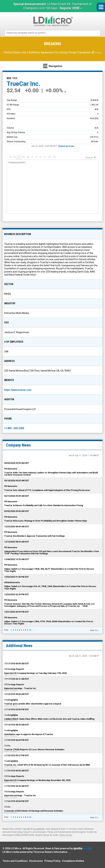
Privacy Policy (52, 861)
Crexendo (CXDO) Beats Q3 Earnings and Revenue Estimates (34, 811)
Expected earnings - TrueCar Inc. (20, 688)
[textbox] (54, 33)
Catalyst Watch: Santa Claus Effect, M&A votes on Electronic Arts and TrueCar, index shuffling (49, 719)
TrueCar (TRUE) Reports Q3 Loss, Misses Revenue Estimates (34, 750)
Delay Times (23, 832)
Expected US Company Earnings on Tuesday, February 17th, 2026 (35, 673)
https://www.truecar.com (18, 390)
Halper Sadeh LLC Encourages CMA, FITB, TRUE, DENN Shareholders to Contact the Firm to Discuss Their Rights (49, 623)
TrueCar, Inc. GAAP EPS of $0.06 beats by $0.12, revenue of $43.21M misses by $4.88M (47, 765)
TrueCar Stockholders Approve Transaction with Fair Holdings (35, 536)
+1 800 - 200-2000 (14, 428)
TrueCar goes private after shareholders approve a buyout (33, 704)
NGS (9, 78)
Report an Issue (66, 146)
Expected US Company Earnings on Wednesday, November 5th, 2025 (37, 780)
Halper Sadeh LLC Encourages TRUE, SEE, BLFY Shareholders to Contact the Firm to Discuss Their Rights (49, 570)
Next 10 (93, 630)
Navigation (53, 66)
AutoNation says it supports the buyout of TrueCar (29, 734)
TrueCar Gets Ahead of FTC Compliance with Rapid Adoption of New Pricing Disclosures (47, 490)
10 (30, 630)
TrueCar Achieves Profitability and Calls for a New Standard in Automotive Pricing (44, 505)
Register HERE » (71, 8)
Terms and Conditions (15, 861)
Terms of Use (66, 835)
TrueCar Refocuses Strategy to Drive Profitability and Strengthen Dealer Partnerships (46, 521)
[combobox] (52, 33)
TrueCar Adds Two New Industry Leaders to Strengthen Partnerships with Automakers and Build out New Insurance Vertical (51, 474)
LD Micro (16, 848)
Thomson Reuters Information (50, 852)
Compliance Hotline (73, 861)
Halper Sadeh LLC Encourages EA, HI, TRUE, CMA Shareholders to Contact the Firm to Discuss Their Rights (50, 587)
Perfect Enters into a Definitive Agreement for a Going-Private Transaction (49, 52)
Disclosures (36, 861)
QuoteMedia (39, 829)
